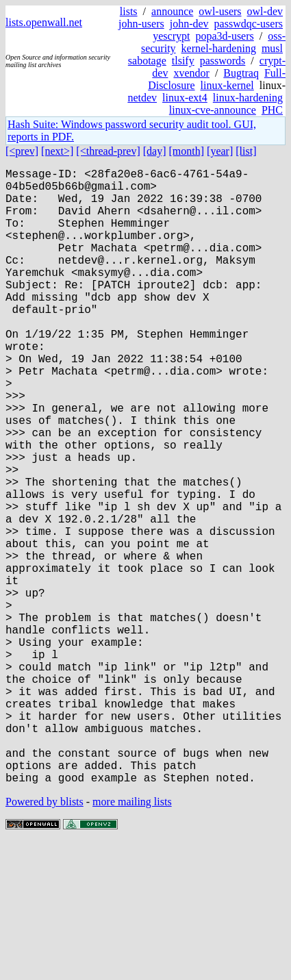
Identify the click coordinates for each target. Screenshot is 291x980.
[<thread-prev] (108, 151)
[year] (220, 151)
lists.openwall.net (44, 22)
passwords (223, 61)
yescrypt (171, 36)
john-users (141, 24)
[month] (187, 151)
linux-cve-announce (213, 110)
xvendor (191, 73)
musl (272, 48)
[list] (246, 151)
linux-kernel (227, 85)
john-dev (189, 24)
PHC (272, 110)
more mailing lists (132, 939)
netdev (142, 98)
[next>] (57, 151)
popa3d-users (224, 36)
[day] (155, 151)
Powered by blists (45, 939)
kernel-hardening (219, 48)
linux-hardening (248, 98)
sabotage (147, 61)
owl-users (220, 11)
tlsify (183, 61)
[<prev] (22, 151)
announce (172, 11)
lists (129, 11)
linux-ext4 (185, 98)
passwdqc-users (249, 24)
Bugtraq (241, 73)
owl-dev (265, 11)
